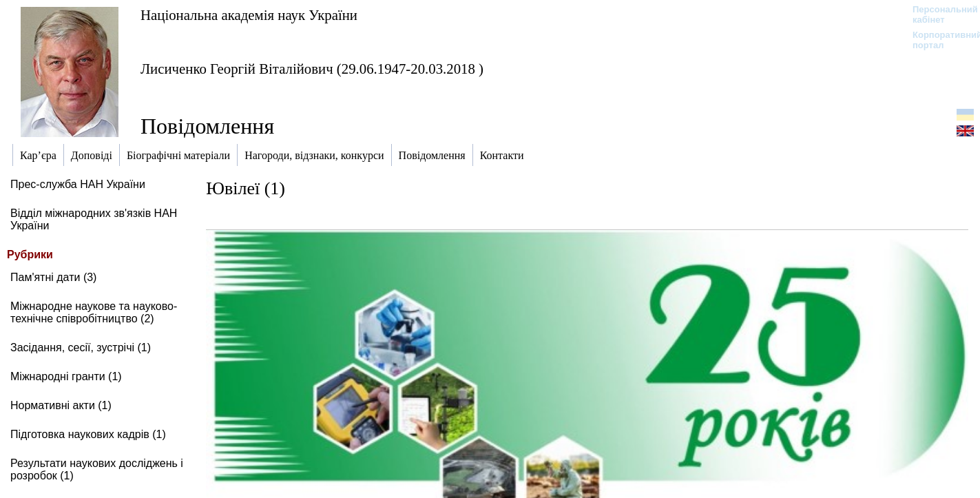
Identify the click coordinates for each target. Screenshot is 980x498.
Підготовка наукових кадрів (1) (88, 434)
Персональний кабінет (938, 14)
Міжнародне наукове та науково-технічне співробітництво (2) (94, 312)
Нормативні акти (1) (61, 405)
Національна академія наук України (249, 15)
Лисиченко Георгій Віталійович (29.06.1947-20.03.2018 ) (312, 69)
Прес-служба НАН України (78, 184)
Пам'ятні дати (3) (53, 277)
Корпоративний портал (938, 40)
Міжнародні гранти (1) (66, 376)
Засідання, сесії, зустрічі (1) (81, 347)
